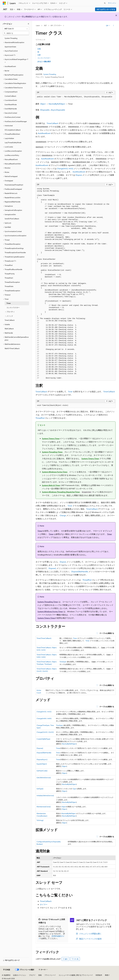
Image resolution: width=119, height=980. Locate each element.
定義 (39, 49)
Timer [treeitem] (9, 303)
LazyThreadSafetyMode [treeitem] (13, 142)
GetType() (40, 789)
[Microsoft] (4, 3)
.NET (45, 25)
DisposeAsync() (42, 759)
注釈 (39, 55)
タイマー (44, 904)
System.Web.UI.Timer (51, 485)
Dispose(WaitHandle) (80, 571)
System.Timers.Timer (51, 438)
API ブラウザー (56, 25)
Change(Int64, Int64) (44, 718)
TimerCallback (52, 123)
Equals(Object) (42, 764)
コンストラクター (44, 58)
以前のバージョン (20, 975)
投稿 (40, 975)
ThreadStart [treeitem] (9, 278)
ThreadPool (40, 418)
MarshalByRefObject (57, 104)
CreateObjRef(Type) (43, 739)
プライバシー (49, 975)
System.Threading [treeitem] (11, 38)
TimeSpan (63, 662)
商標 (107, 975)
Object (43, 104)
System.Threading (50, 74)
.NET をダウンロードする (106, 9)
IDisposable (45, 110)
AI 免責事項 (6, 975)
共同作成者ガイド (51, 937)
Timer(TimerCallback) (44, 638)
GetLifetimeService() (44, 777)
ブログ (31, 975)
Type (74, 789)
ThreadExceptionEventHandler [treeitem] (15, 252)
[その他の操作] (113, 26)
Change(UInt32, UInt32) (45, 732)
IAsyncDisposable (58, 110)
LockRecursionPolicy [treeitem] (12, 155)
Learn (38, 25)
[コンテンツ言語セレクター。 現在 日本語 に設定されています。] (7, 970)
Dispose (79, 175)
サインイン (112, 3)
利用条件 (99, 975)
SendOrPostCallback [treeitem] (12, 219)
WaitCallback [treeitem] (9, 329)
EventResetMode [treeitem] (11, 104)
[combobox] (16, 29)
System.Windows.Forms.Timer (55, 472)
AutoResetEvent (44, 133)
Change (63, 515)
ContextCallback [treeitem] (10, 96)
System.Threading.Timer (52, 452)
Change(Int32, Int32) (65, 168)
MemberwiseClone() (44, 807)
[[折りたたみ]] (28, 24)
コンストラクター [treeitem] (13, 307)
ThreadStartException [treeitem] (12, 282)
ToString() (40, 820)
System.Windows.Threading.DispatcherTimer (61, 492)
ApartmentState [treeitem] (10, 47)
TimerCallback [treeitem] (10, 320)
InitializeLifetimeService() (45, 795)
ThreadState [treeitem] (9, 286)
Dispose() (52, 568)
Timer (70, 392)
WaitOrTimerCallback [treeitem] (12, 348)
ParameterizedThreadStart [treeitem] (14, 185)
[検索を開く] (105, 3)
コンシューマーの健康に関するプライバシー (75, 975)
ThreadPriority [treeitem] (10, 274)
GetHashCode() (42, 771)
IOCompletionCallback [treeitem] (13, 130)
